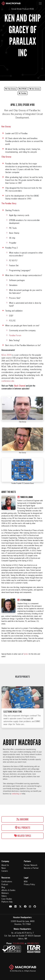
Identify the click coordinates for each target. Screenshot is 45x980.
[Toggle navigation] (40, 3)
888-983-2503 (33, 944)
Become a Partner (31, 868)
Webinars (5, 893)
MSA (26, 882)
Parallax (23, 93)
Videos (4, 896)
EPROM (23, 89)
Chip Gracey (11, 89)
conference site (8, 381)
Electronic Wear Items (13, 715)
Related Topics (23, 836)
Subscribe (23, 819)
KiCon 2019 (6, 355)
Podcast (5, 885)
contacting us (16, 794)
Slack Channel (20, 386)
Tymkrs (26, 654)
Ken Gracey (35, 89)
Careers (5, 871)
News (4, 868)
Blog (3, 888)
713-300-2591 (18, 944)
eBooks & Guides (8, 890)
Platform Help (7, 902)
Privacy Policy (29, 885)
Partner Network (31, 865)
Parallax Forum (15, 336)
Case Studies (7, 899)
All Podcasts (23, 828)
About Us (5, 865)
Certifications (7, 882)
